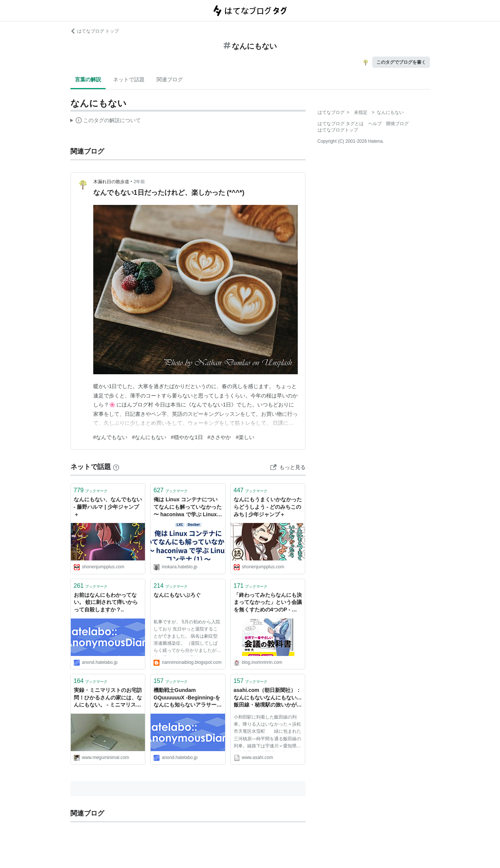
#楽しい (245, 437)
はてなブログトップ (338, 130)
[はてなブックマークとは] (116, 467)
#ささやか (219, 437)
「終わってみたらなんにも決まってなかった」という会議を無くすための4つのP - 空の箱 (268, 603)
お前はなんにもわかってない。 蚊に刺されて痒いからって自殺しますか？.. (106, 602)
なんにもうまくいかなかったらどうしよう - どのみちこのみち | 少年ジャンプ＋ (268, 507)
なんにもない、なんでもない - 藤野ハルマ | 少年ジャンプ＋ (108, 507)
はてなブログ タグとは (341, 124)
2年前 (140, 182)
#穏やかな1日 (187, 437)
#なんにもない (149, 437)
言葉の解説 (88, 79)
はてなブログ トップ (95, 31)
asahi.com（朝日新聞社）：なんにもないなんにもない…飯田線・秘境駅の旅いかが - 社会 (268, 698)
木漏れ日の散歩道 (111, 182)
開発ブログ (397, 124)
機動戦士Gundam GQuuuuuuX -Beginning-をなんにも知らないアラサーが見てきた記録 (188, 698)
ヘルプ (375, 124)
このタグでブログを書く (401, 62)
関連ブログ (170, 79)
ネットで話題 (129, 79)
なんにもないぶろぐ (177, 595)
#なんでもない (110, 437)
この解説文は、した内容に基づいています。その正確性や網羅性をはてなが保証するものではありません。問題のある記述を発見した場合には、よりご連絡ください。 (106, 121)
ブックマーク (91, 490)
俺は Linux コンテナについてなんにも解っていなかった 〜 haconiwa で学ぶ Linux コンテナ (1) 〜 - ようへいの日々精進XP (188, 507)
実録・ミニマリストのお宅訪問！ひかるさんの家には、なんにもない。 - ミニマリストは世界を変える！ (108, 698)
